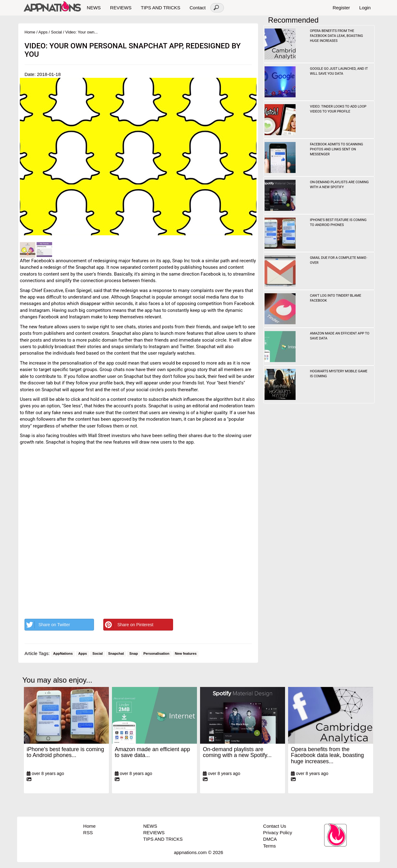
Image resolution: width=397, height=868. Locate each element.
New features (186, 654)
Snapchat (116, 654)
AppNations (63, 654)
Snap (134, 654)
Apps (43, 32)
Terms (269, 846)
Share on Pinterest (128, 625)
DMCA (270, 839)
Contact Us (274, 826)
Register (341, 8)
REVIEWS (121, 8)
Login (365, 8)
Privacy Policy (277, 833)
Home (30, 32)
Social (56, 32)
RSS (88, 833)
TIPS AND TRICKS (161, 8)
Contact (198, 8)
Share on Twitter (47, 625)
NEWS (94, 8)
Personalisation (156, 654)
